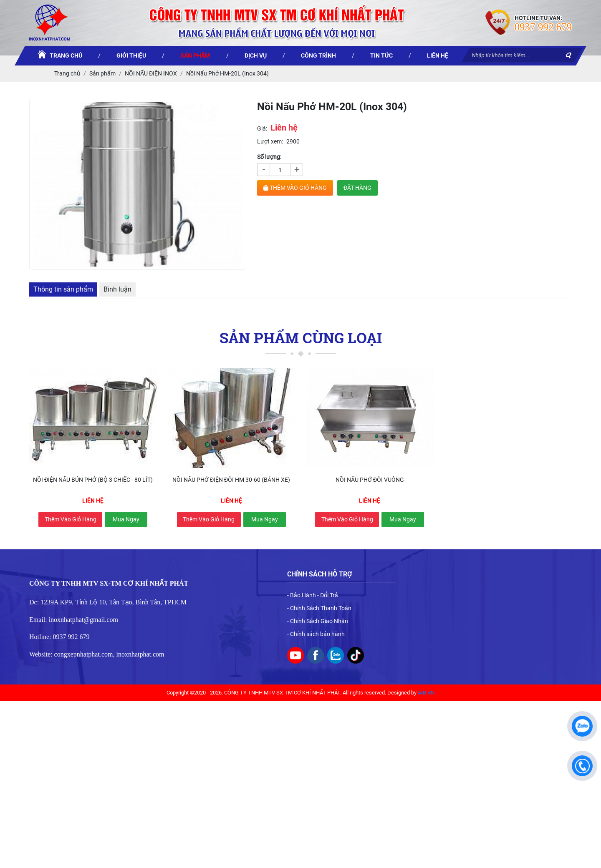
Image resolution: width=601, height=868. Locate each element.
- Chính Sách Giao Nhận (318, 621)
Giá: (262, 128)
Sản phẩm (102, 73)
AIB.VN (426, 693)
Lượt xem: (270, 141)
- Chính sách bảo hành (316, 634)
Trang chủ (67, 73)
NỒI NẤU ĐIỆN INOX (151, 73)
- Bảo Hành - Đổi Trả (313, 595)
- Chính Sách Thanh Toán (319, 608)
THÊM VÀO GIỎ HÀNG (295, 188)
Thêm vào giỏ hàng (71, 519)
